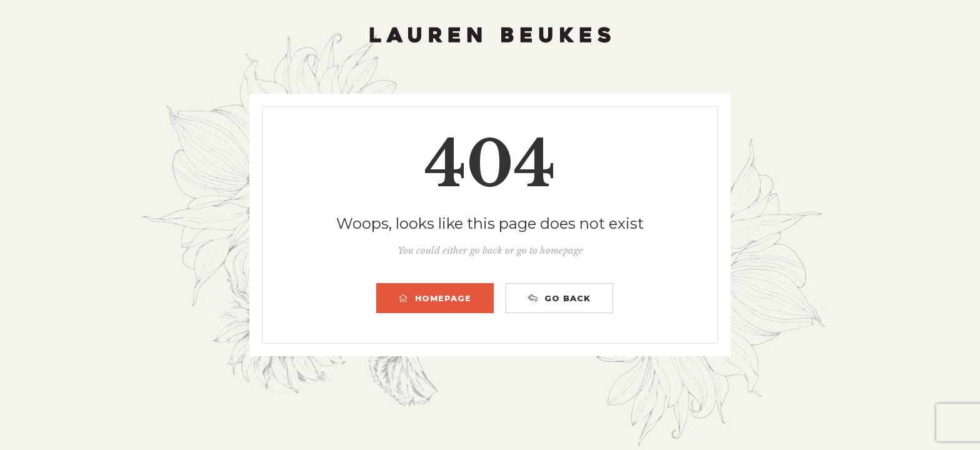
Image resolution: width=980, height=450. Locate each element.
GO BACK (559, 298)
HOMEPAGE (435, 298)
